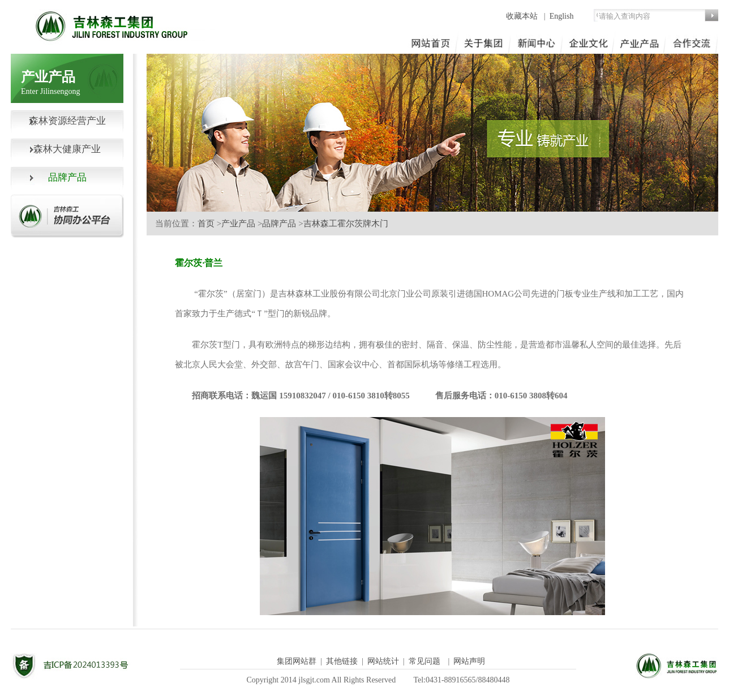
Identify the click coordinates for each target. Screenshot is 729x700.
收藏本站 (523, 16)
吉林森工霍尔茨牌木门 (346, 224)
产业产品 (238, 224)
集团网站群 (297, 661)
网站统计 (383, 661)
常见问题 (424, 661)
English (562, 16)
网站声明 (469, 661)
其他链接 (342, 661)
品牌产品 (279, 224)
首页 (206, 224)
